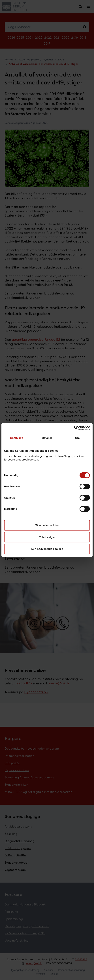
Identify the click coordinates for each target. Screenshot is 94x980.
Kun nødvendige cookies (47, 549)
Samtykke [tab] (17, 438)
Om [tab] (77, 438)
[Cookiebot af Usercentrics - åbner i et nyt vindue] (74, 428)
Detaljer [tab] (47, 438)
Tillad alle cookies (47, 525)
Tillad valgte (47, 537)
